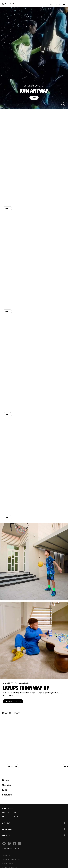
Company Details (7, 863)
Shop (34, 98)
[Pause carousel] (63, 104)
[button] (7, 848)
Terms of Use (6, 855)
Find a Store (8, 809)
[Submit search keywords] (56, 4)
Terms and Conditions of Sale (11, 859)
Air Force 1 (12, 766)
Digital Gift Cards (10, 817)
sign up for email (10, 813)
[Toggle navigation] (64, 4)
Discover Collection (13, 701)
